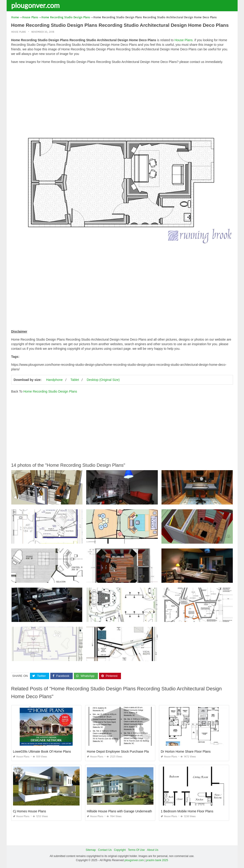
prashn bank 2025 (157, 860)
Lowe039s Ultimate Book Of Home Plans (42, 751)
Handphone (54, 380)
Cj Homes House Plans (30, 811)
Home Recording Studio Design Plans (50, 391)
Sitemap (91, 850)
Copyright (120, 850)
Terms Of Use (136, 850)
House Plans (19, 32)
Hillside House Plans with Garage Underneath (119, 811)
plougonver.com (35, 5)
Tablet (75, 380)
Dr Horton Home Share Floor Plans (186, 751)
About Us (153, 850)
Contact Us (105, 850)
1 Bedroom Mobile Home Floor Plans (187, 811)
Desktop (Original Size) (103, 380)
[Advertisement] (122, 100)
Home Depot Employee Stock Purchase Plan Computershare (130, 751)
